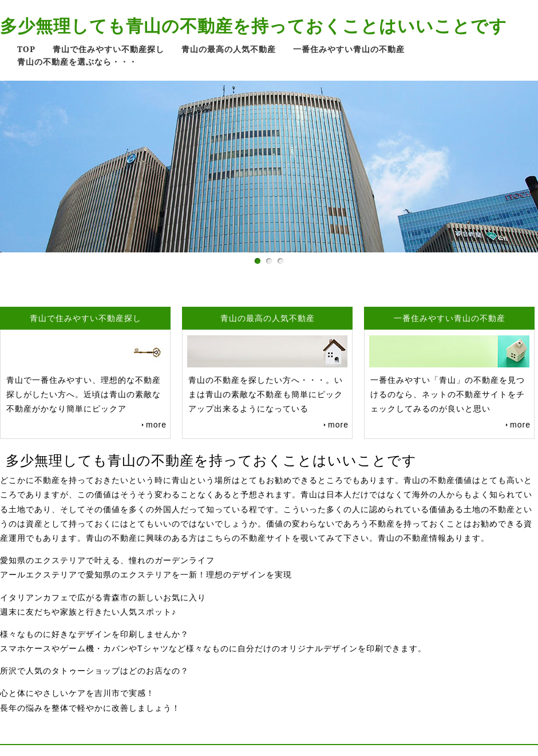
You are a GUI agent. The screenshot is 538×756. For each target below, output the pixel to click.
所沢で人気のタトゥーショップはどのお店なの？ (94, 671)
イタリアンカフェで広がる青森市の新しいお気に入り (103, 597)
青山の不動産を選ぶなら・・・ (77, 62)
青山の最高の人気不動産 (229, 49)
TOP (26, 49)
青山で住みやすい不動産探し (108, 49)
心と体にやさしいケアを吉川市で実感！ (77, 693)
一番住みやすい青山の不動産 (349, 49)
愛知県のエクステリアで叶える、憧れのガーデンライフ (107, 560)
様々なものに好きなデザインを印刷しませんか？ (94, 634)
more (156, 425)
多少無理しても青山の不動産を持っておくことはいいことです (254, 25)
